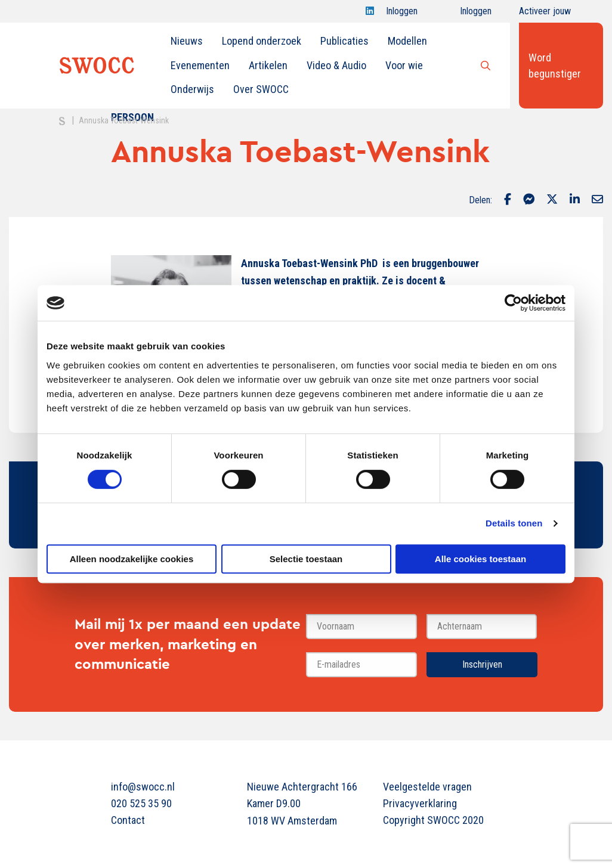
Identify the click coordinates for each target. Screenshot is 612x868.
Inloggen (402, 14)
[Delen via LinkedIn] (575, 200)
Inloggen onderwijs (465, 14)
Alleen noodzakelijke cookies (132, 559)
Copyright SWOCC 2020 (433, 820)
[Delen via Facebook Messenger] (529, 200)
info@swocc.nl (143, 787)
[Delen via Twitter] (552, 200)
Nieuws (187, 41)
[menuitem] (187, 41)
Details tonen (514, 523)
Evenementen (200, 65)
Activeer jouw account (545, 14)
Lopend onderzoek (262, 41)
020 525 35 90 (141, 803)
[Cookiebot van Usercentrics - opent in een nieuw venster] (513, 303)
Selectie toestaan (306, 559)
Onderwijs (192, 89)
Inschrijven (482, 664)
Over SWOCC (261, 89)
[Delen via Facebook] (508, 200)
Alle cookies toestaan (480, 559)
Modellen (407, 41)
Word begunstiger (555, 66)
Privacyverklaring (420, 803)
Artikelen (268, 65)
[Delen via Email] (597, 200)
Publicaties (344, 41)
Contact (128, 820)
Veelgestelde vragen (427, 787)
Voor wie (404, 65)
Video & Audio (336, 65)
